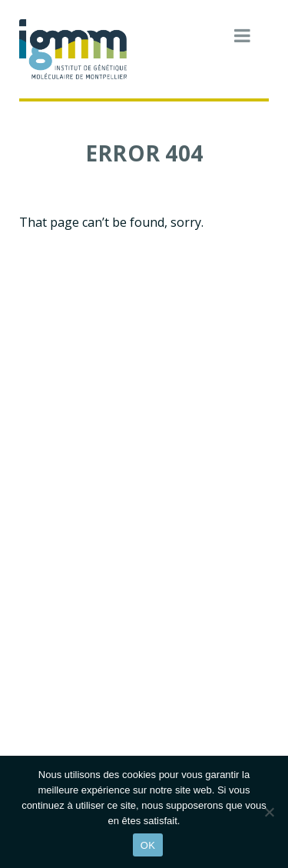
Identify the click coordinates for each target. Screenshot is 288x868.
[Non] (269, 812)
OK (148, 845)
